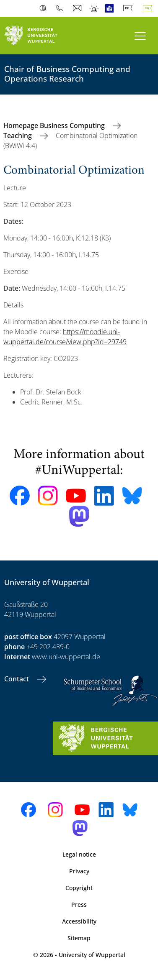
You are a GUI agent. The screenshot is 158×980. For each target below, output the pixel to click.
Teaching (18, 136)
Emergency (95, 8)
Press (79, 905)
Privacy (79, 871)
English (149, 8)
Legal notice (79, 854)
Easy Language (111, 8)
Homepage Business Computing (55, 125)
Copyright (79, 888)
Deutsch (130, 8)
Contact (17, 679)
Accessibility (79, 921)
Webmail (78, 8)
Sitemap (79, 938)
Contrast (45, 8)
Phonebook (61, 8)
